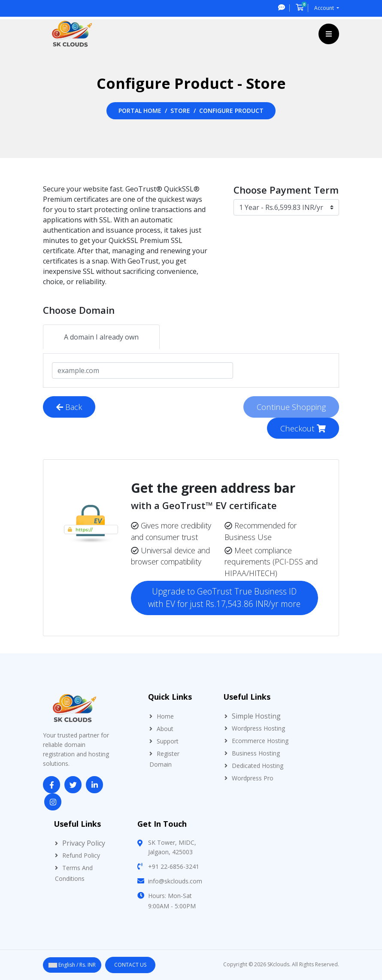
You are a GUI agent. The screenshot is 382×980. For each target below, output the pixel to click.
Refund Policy (81, 855)
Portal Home (140, 111)
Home (165, 716)
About (165, 729)
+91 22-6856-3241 (174, 866)
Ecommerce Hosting (260, 741)
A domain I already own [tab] (101, 337)
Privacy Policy (84, 843)
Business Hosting (256, 753)
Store (180, 111)
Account (325, 8)
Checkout (303, 428)
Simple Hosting (256, 716)
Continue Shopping (291, 407)
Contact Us (130, 965)
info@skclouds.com (175, 881)
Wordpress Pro (253, 778)
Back (69, 407)
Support (168, 741)
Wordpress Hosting (258, 728)
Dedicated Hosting (258, 766)
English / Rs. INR (72, 965)
